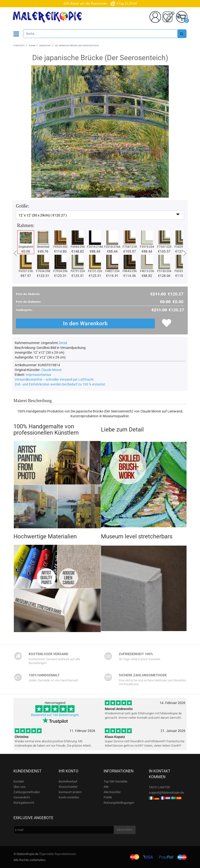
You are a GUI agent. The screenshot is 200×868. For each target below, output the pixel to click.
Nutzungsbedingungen (119, 803)
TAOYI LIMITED (159, 787)
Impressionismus (38, 375)
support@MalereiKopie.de (166, 793)
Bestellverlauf (68, 781)
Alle (106, 787)
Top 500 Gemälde (116, 781)
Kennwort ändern (70, 792)
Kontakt (19, 781)
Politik (108, 797)
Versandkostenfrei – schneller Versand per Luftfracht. (55, 379)
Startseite (19, 46)
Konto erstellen (69, 797)
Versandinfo (22, 797)
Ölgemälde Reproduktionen (58, 854)
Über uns (19, 787)
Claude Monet (51, 370)
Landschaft (45, 46)
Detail (63, 343)
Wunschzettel (68, 787)
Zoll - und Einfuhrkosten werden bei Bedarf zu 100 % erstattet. (60, 384)
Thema (32, 46)
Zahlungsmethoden (27, 792)
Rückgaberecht (24, 803)
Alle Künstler (112, 792)
